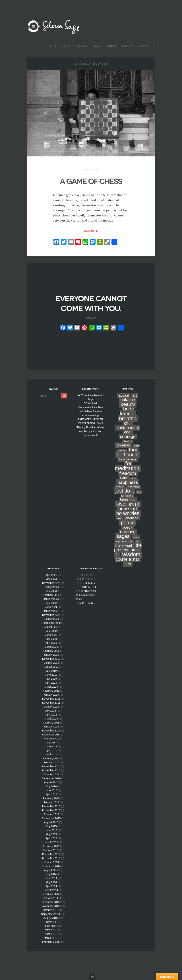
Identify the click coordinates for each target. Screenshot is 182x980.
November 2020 (51, 615)
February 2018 (51, 723)
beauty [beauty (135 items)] (128, 404)
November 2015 (51, 810)
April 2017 (51, 750)
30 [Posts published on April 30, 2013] (80, 599)
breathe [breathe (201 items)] (128, 418)
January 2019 (51, 695)
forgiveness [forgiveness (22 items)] (128, 459)
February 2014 (51, 894)
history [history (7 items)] (120, 487)
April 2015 (51, 838)
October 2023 (51, 587)
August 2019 (51, 667)
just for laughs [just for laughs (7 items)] (131, 494)
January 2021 (51, 611)
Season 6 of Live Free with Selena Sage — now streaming (90, 411)
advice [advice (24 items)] (124, 395)
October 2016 (51, 774)
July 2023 (51, 591)
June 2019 (51, 675)
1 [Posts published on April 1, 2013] (78, 583)
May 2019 (51, 679)
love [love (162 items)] (121, 504)
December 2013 (51, 902)
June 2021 (51, 607)
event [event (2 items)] (136, 446)
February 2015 (51, 846)
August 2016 (51, 782)
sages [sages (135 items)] (123, 536)
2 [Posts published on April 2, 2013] (80, 583)
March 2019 (51, 687)
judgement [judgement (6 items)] (133, 487)
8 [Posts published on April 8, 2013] (78, 587)
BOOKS (97, 46)
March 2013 (51, 938)
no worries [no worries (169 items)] (128, 513)
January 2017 (51, 762)
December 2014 (51, 854)
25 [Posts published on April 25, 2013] (86, 595)
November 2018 (51, 703)
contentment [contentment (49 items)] (128, 428)
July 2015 (51, 826)
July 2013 (51, 922)
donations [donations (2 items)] (128, 441)
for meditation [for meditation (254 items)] (127, 466)
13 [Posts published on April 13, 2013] (92, 587)
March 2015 (51, 842)
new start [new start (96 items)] (128, 509)
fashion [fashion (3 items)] (122, 451)
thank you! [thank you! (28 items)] (124, 545)
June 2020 (51, 635)
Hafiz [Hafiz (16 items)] (124, 478)
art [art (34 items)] (135, 395)
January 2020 (51, 655)
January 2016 (51, 802)
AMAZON (143, 46)
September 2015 (51, 818)
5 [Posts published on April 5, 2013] (89, 583)
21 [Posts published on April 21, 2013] (95, 591)
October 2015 (51, 814)
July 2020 (51, 631)
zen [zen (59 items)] (128, 564)
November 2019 (51, 659)
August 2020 (51, 627)
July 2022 (51, 603)
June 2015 (51, 830)
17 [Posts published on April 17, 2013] (83, 591)
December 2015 (51, 806)
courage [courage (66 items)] (128, 437)
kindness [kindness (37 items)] (128, 500)
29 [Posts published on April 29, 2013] (78, 599)
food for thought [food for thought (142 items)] (127, 452)
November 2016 (51, 770)
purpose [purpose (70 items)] (128, 532)
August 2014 (51, 870)
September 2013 (51, 914)
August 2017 (51, 739)
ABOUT (66, 46)
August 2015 (51, 822)
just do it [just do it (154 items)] (125, 491)
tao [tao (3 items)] (138, 541)
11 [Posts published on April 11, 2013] (86, 587)
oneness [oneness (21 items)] (132, 518)
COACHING (81, 46)
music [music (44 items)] (134, 504)
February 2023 (51, 595)
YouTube (111, 46)
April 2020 (51, 643)
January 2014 (50, 898)
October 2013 (50, 910)
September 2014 (51, 866)
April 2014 (51, 886)
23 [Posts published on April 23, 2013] (80, 595)
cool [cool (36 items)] (128, 432)
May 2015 (51, 834)
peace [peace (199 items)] (128, 522)
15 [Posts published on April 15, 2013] (78, 591)
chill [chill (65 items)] (128, 423)
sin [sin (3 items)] (131, 541)
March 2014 (51, 890)
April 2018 (51, 715)
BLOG (53, 46)
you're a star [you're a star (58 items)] (128, 559)
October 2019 (51, 663)
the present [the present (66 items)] (128, 548)
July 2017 (51, 743)
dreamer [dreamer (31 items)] (124, 445)
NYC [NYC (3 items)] (120, 518)
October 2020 (51, 619)
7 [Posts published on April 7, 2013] (95, 583)
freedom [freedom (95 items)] (128, 473)
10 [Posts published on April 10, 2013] (83, 587)
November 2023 (51, 583)
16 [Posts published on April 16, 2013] (80, 591)
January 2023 (51, 599)
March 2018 (51, 719)
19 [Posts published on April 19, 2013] (89, 591)
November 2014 (51, 858)
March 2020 (51, 647)
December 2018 (51, 699)
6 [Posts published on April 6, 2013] (92, 583)
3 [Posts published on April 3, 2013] (83, 583)
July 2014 (51, 874)
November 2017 (51, 731)
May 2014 (51, 882)
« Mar (80, 603)
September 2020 (51, 623)
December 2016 (51, 766)
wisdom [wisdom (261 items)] (131, 554)
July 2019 (51, 671)
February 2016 (51, 798)
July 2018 (51, 711)
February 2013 (50, 942)
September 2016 (51, 778)
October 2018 (51, 707)
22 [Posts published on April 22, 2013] (78, 595)
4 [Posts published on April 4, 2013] (86, 583)
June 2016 (51, 790)
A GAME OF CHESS (91, 181)
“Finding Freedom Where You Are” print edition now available (90, 431)
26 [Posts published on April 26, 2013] (89, 595)
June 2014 (51, 878)
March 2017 (51, 754)
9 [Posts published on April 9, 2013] (80, 587)
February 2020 (51, 651)
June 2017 (51, 747)
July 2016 (51, 786)
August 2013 (50, 918)
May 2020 (51, 639)
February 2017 (51, 758)
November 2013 (51, 906)
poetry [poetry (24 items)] (128, 527)
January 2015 (50, 850)
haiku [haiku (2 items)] (133, 478)
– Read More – (91, 231)
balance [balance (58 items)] (128, 400)
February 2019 (51, 691)
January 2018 (51, 727)
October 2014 (51, 862)
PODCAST (127, 46)
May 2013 (50, 930)
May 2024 (51, 579)
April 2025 (51, 575)
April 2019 (51, 683)
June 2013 (50, 926)
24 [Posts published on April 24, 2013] (83, 595)
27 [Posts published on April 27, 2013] (92, 595)
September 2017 (51, 735)
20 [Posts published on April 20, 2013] (92, 591)
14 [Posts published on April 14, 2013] (95, 587)
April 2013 (50, 934)
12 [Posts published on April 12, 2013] (89, 587)
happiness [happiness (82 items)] (128, 482)
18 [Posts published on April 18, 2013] (86, 591)
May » (92, 603)
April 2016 (51, 794)
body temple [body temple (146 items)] (127, 411)
